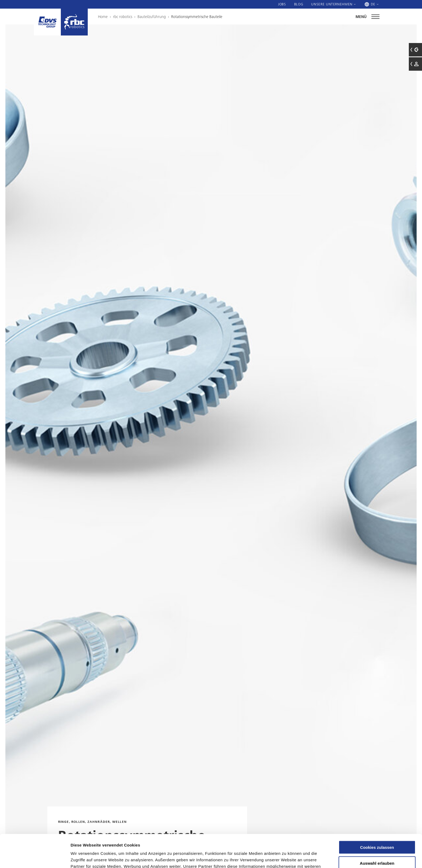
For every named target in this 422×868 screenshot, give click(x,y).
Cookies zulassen (377, 814)
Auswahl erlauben (377, 830)
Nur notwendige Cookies (377, 846)
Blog (299, 4)
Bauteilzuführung (152, 17)
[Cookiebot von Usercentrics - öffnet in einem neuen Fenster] (35, 858)
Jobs (282, 4)
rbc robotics (123, 17)
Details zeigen (286, 857)
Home (103, 17)
